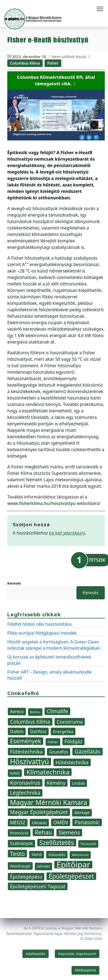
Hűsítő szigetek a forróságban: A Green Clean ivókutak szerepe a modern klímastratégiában (54, 645)
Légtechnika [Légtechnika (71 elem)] (25, 793)
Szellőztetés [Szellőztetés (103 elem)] (57, 843)
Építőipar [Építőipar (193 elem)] (73, 865)
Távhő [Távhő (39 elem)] (36, 855)
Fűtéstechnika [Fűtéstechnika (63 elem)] (26, 751)
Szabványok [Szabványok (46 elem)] (21, 843)
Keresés (14, 583)
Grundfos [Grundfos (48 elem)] (59, 752)
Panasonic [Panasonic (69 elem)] (87, 822)
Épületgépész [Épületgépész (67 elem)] (26, 877)
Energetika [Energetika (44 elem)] (63, 731)
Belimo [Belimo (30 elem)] (35, 712)
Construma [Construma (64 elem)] (70, 722)
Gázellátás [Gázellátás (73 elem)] (87, 751)
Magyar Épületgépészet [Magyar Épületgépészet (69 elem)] (39, 812)
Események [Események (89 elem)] (26, 741)
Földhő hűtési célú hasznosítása (39, 624)
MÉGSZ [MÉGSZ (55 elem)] (18, 822)
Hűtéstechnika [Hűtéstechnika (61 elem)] (72, 762)
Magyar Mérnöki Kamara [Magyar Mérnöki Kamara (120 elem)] (49, 802)
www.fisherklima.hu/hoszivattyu (41, 503)
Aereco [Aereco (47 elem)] (17, 712)
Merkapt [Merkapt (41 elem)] (82, 813)
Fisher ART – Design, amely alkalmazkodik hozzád (49, 675)
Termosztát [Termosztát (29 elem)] (88, 844)
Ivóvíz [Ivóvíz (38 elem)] (15, 773)
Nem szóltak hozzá (69, 57)
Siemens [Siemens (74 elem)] (69, 832)
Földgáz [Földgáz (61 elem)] (73, 741)
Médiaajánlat (85, 970)
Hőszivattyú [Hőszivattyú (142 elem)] (29, 762)
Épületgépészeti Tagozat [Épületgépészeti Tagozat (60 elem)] (38, 886)
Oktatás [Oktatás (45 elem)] (39, 823)
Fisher (53, 63)
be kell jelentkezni (67, 533)
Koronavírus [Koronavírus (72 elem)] (25, 783)
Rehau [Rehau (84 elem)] (43, 832)
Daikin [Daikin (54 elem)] (17, 731)
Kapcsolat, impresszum (77, 954)
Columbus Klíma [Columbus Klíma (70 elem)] (30, 722)
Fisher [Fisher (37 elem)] (53, 742)
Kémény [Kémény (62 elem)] (56, 783)
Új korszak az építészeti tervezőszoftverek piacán (49, 660)
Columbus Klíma (25, 63)
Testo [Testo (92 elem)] (17, 854)
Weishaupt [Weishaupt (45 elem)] (20, 866)
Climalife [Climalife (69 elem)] (57, 711)
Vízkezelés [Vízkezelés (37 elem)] (57, 855)
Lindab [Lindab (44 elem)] (79, 783)
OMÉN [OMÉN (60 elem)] (60, 822)
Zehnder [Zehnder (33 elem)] (44, 866)
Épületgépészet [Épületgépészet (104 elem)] (71, 876)
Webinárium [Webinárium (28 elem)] (80, 855)
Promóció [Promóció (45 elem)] (19, 833)
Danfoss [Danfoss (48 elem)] (38, 731)
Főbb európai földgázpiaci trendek (42, 633)
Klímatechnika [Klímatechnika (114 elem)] (48, 772)
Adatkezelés (36, 954)
